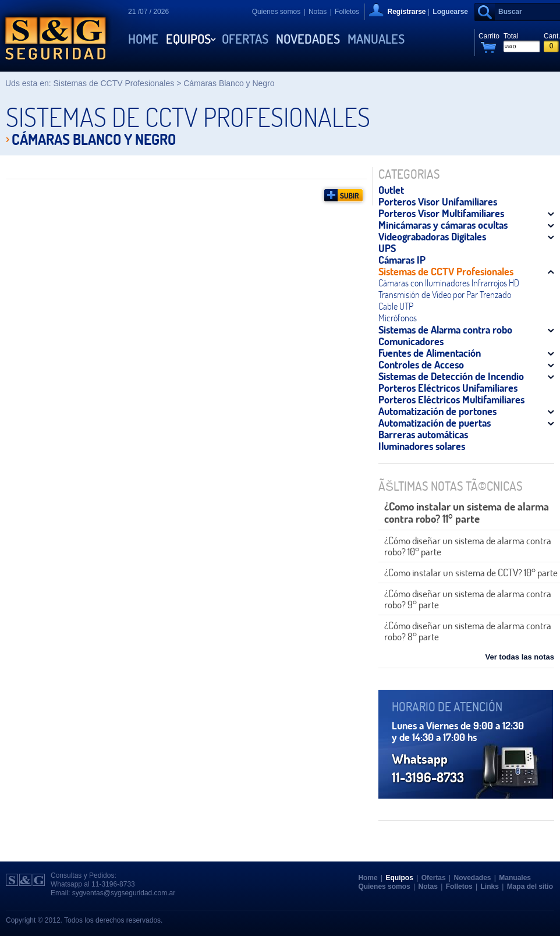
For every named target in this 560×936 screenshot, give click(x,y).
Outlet (391, 190)
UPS (387, 248)
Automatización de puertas (435, 423)
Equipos (188, 39)
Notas (318, 12)
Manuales (376, 39)
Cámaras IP (402, 260)
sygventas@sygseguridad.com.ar (124, 893)
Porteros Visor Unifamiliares (438, 201)
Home (143, 39)
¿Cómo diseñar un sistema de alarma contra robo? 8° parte (468, 631)
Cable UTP (396, 306)
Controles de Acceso (421, 364)
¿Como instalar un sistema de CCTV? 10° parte (471, 572)
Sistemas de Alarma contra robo (445, 329)
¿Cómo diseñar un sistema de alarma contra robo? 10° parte (468, 546)
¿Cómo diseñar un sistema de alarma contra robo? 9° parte (468, 599)
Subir (343, 195)
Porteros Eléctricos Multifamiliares (451, 399)
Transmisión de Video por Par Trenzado (445, 295)
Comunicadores (411, 341)
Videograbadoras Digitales (432, 236)
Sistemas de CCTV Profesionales (446, 271)
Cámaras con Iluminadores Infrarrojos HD (449, 283)
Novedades (308, 39)
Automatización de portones (437, 411)
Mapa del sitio (530, 887)
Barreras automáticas (423, 434)
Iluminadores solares (422, 446)
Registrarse (406, 12)
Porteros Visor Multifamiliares (441, 213)
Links (490, 887)
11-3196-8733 (113, 884)
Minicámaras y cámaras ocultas (443, 225)
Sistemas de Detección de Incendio (451, 376)
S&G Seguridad (56, 36)
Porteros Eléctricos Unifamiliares (448, 388)
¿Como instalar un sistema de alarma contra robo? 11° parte (467, 513)
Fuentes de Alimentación (430, 353)
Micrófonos (398, 318)
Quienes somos (276, 12)
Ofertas (245, 39)
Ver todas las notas (520, 657)
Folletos (347, 12)
